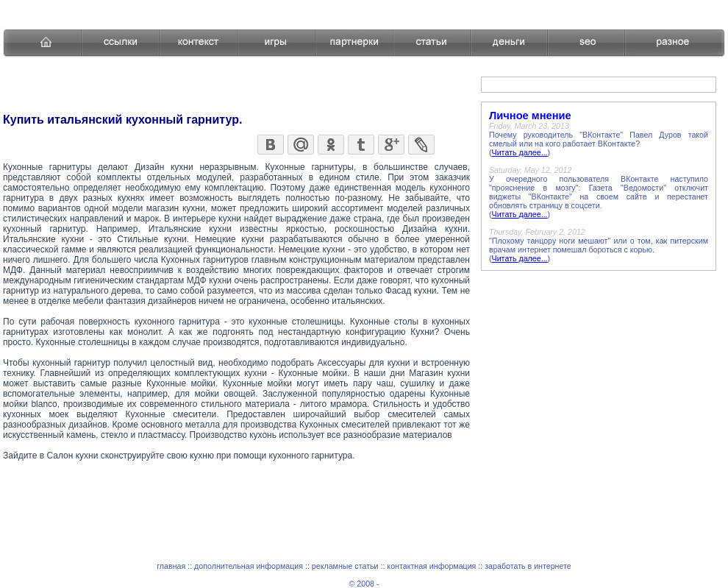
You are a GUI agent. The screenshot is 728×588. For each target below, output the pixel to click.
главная (171, 566)
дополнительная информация (249, 566)
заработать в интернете (528, 566)
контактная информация (431, 566)
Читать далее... (520, 152)
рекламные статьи (345, 566)
